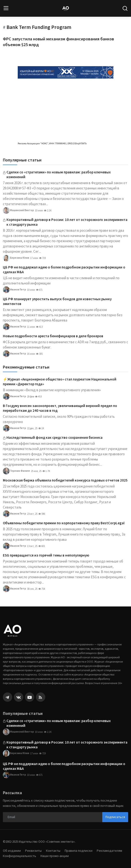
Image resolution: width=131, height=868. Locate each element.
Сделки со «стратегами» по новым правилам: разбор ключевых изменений (59, 174)
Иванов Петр (14, 290)
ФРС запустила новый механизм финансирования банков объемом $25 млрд (58, 42)
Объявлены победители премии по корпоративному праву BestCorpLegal (64, 523)
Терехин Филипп (16, 471)
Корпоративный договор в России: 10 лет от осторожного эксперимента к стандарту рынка (67, 222)
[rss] (41, 697)
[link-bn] (66, 72)
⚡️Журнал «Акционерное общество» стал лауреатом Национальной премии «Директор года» (60, 382)
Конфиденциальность (20, 856)
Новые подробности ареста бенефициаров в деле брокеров (53, 336)
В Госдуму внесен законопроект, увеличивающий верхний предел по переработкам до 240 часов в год (60, 408)
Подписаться (115, 817)
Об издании (12, 851)
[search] (125, 8)
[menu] (6, 8)
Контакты (53, 851)
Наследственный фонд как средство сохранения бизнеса (54, 437)
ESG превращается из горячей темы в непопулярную (46, 555)
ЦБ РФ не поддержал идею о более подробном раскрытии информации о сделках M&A (64, 270)
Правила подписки (79, 851)
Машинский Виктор (18, 210)
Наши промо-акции (55, 856)
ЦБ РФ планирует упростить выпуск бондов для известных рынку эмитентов (57, 301)
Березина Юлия (16, 258)
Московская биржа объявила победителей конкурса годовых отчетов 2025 (65, 480)
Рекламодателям (109, 851)
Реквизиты (33, 851)
